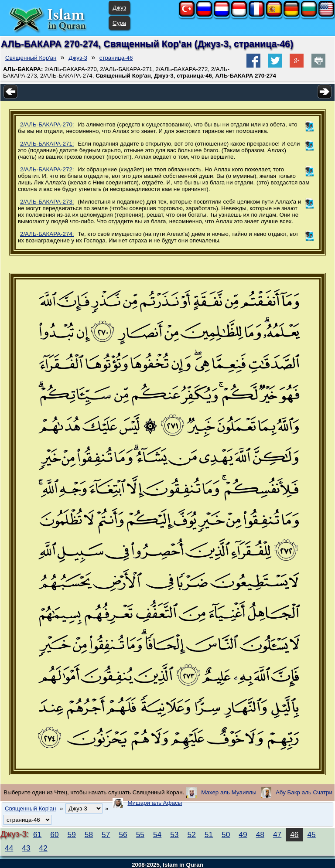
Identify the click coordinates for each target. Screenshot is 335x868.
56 (123, 834)
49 (243, 834)
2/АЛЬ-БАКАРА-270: (47, 124)
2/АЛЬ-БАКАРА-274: (47, 234)
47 (277, 834)
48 (260, 834)
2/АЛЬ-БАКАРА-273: (47, 202)
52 (192, 834)
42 (43, 848)
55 (140, 834)
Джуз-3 (78, 58)
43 (26, 848)
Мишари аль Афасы (155, 803)
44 (9, 848)
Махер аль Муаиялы (229, 792)
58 (89, 834)
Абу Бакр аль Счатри (304, 792)
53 (174, 834)
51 (209, 834)
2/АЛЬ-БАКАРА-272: (47, 169)
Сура (119, 23)
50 (226, 834)
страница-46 (116, 58)
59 (72, 834)
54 (157, 834)
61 (37, 834)
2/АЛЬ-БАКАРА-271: (47, 144)
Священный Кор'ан (31, 58)
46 (294, 834)
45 (311, 834)
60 (54, 834)
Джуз (119, 8)
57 (106, 834)
